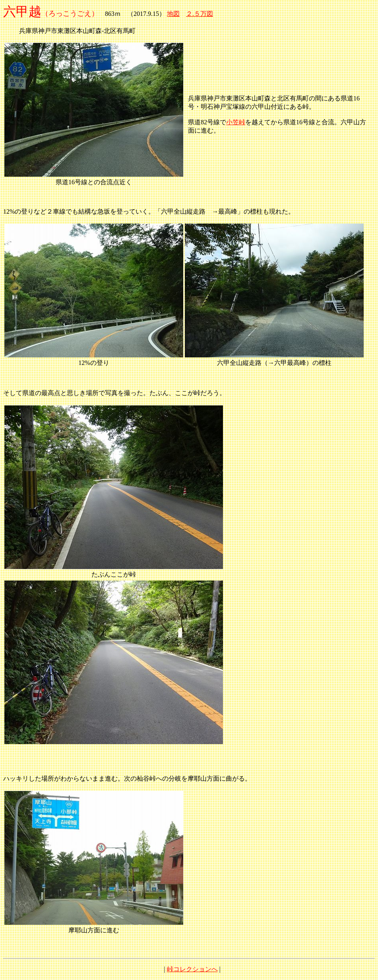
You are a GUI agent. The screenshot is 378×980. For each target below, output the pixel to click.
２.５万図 (200, 14)
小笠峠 (236, 122)
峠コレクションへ (192, 969)
